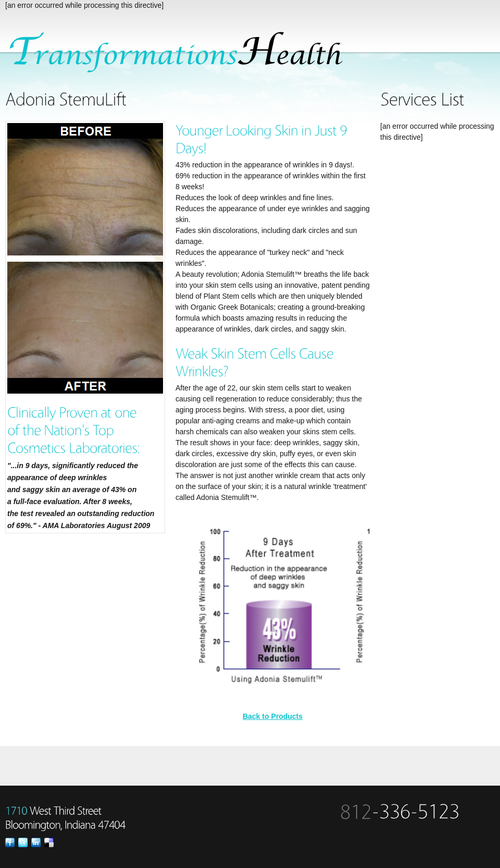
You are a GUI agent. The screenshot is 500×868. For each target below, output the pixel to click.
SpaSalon (182, 53)
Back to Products (273, 716)
